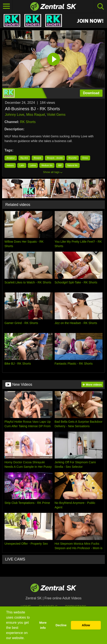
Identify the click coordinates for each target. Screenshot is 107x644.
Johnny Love (15, 115)
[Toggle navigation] (6, 6)
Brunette (73, 158)
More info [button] (43, 625)
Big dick (24, 158)
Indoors (10, 165)
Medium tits (47, 165)
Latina (33, 165)
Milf (60, 165)
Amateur (11, 158)
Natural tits (72, 165)
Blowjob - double (55, 158)
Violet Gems (56, 115)
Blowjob (37, 158)
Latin (22, 165)
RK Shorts (28, 122)
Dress (85, 158)
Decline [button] (61, 625)
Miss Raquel (36, 115)
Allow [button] (86, 625)
